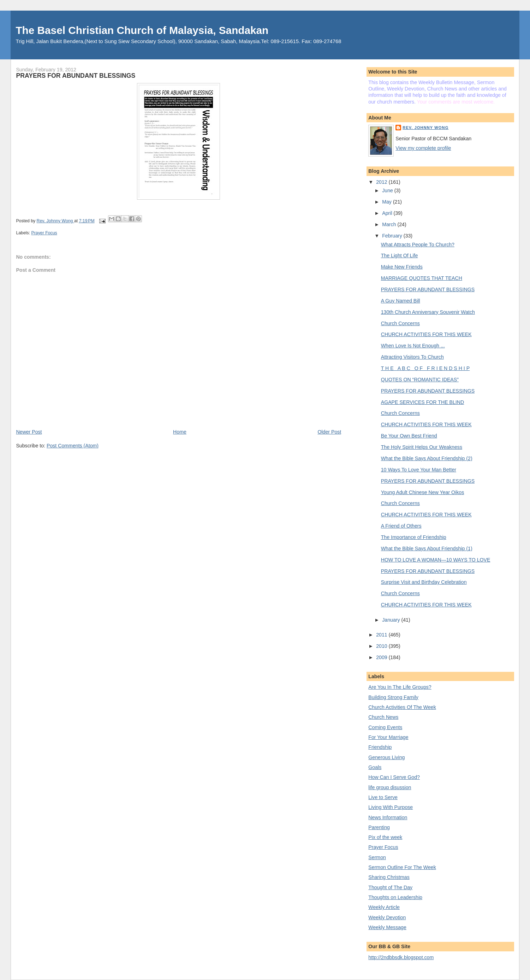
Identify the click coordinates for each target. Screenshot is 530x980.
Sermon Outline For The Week (402, 867)
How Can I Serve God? (394, 777)
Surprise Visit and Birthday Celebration (424, 582)
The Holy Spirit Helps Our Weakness (422, 447)
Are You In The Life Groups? (400, 687)
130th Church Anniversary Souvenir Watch (428, 312)
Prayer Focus (44, 233)
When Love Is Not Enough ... (413, 346)
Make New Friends (402, 267)
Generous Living (386, 757)
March (390, 224)
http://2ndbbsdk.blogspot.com (401, 957)
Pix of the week (385, 837)
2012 (382, 182)
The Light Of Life (400, 256)
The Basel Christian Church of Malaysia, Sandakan (142, 30)
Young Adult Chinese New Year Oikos (423, 492)
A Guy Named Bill (401, 301)
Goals (375, 767)
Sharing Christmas (389, 877)
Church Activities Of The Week (402, 707)
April (388, 213)
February (393, 236)
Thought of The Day (390, 887)
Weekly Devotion (387, 917)
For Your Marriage (388, 737)
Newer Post (29, 432)
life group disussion (390, 787)
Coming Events (385, 727)
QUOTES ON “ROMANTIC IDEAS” (420, 380)
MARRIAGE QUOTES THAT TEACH (422, 278)
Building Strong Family (393, 697)
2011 (382, 635)
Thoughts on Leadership (395, 897)
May (388, 202)
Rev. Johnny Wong (425, 128)
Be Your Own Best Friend (409, 436)
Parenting (379, 827)
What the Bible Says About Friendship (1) (427, 548)
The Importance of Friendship (414, 537)
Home (180, 432)
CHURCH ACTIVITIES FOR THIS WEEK (426, 334)
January (392, 620)
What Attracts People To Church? (418, 245)
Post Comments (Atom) (73, 446)
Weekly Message (387, 927)
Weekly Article (384, 907)
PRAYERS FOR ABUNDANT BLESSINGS (428, 289)
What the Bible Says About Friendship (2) (427, 458)
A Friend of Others (401, 526)
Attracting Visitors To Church (412, 357)
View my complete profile (423, 148)
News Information (388, 817)
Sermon (377, 857)
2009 (382, 657)
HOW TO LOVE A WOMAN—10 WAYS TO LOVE (436, 560)
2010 (382, 646)
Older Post (329, 432)
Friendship (380, 747)
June (388, 190)
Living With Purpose (391, 807)
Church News (383, 717)
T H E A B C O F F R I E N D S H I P (425, 368)
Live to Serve (383, 797)
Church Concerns (400, 323)
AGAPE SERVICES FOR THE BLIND (422, 402)
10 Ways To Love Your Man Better (419, 470)
